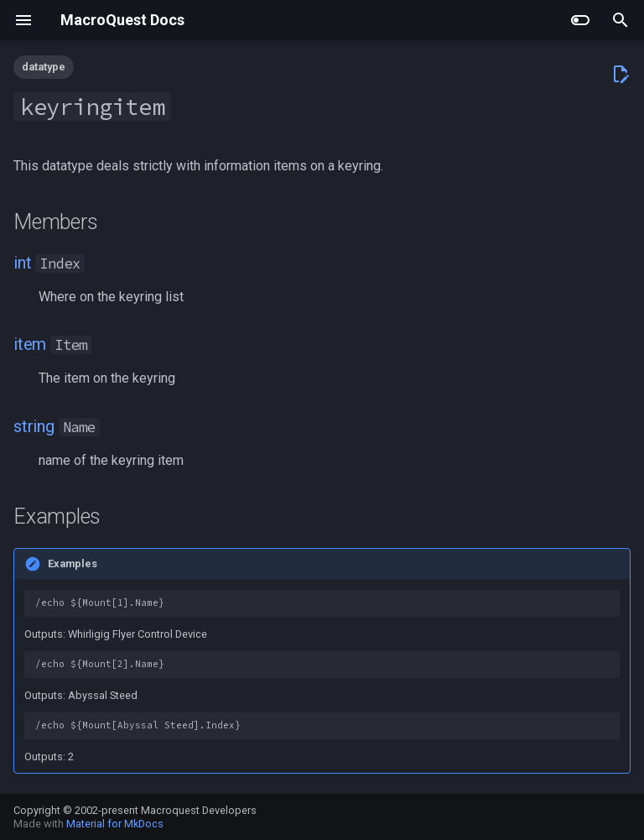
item (30, 344)
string (34, 426)
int (22, 263)
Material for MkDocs (115, 824)
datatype (44, 67)
